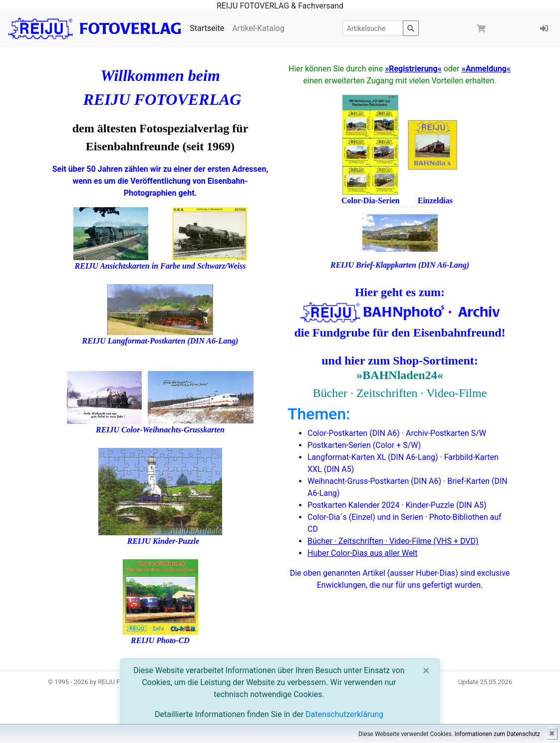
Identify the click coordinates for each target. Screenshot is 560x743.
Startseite (207, 28)
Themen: (319, 414)
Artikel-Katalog (258, 28)
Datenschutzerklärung (344, 714)
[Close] (426, 671)
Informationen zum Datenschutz (497, 734)
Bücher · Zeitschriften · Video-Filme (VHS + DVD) (393, 541)
